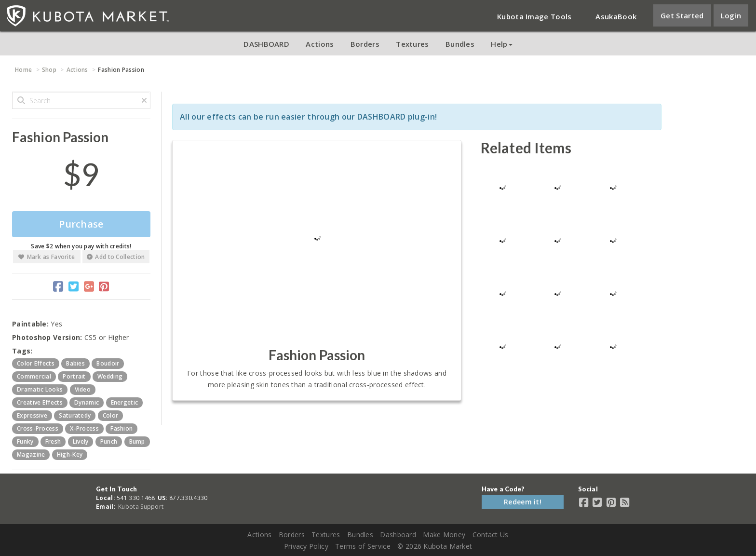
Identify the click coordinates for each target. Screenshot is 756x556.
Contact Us (491, 535)
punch (109, 441)
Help (501, 44)
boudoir (108, 363)
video (83, 389)
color (111, 415)
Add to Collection (116, 257)
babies (75, 363)
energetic (125, 402)
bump (137, 441)
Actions (320, 44)
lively (81, 441)
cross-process (38, 428)
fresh (53, 441)
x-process (84, 428)
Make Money (444, 535)
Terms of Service (363, 546)
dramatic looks (40, 389)
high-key (70, 454)
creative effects (40, 402)
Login (731, 15)
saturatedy (75, 415)
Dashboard (398, 535)
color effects (36, 363)
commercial (34, 376)
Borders (365, 44)
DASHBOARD (266, 44)
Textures (412, 44)
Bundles (460, 44)
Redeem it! (523, 502)
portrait (74, 376)
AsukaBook (616, 16)
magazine (31, 454)
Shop (49, 70)
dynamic (87, 402)
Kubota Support (141, 507)
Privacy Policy (306, 546)
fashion (121, 428)
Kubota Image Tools (534, 16)
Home (23, 70)
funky (25, 441)
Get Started (682, 15)
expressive (32, 415)
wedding (110, 376)
